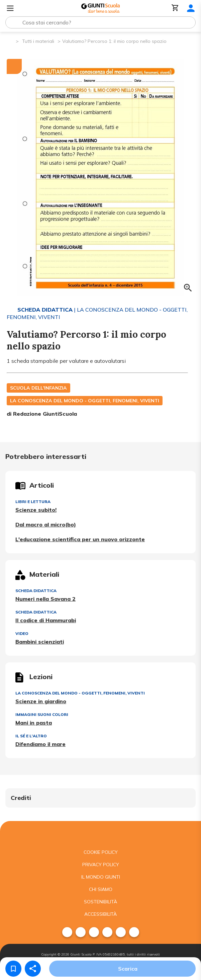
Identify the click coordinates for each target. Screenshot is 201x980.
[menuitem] (67, 932)
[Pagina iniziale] (10, 41)
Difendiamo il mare (40, 744)
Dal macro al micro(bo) (46, 524)
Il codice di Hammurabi (46, 620)
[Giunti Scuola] (100, 8)
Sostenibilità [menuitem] (100, 902)
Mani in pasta (34, 723)
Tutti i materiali (38, 41)
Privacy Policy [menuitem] (101, 865)
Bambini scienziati (40, 642)
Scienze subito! (36, 510)
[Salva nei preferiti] (13, 969)
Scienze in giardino (41, 701)
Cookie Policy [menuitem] (101, 852)
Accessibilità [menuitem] (100, 914)
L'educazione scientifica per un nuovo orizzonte (80, 539)
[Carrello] (175, 8)
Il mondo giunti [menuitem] (101, 877)
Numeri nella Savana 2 (45, 599)
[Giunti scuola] (100, 834)
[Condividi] (33, 969)
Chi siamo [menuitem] (101, 889)
